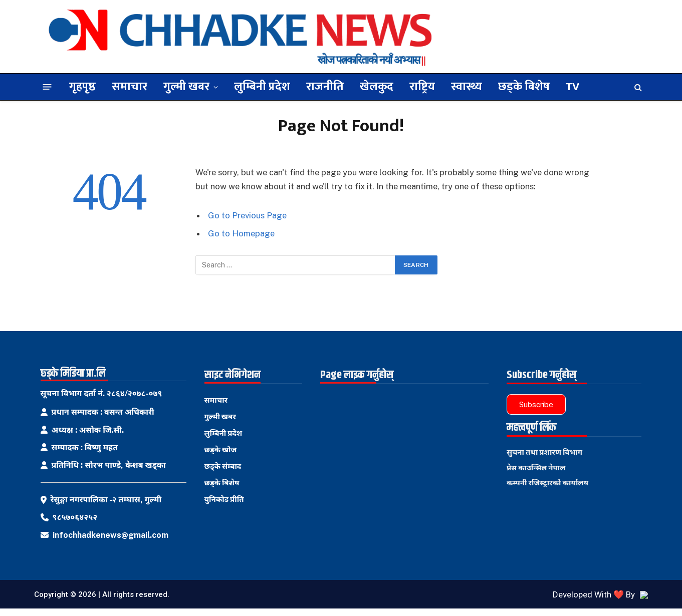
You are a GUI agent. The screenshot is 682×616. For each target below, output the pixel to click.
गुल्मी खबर (186, 87)
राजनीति (325, 87)
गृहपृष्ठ (82, 87)
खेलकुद (377, 87)
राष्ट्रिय (422, 87)
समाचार (130, 87)
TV (573, 87)
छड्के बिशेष (524, 87)
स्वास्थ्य (467, 87)
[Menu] (47, 87)
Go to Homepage (241, 233)
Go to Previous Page (247, 215)
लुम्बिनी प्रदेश (262, 87)
